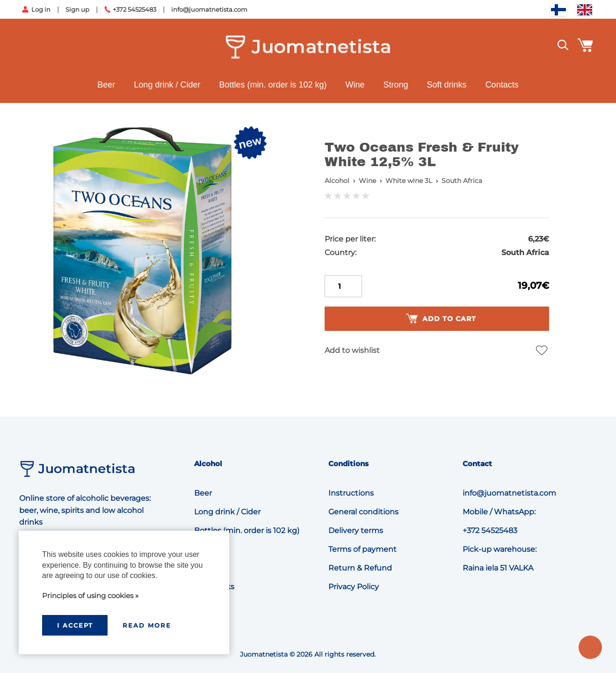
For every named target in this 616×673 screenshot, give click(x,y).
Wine (355, 85)
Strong (396, 85)
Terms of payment (362, 549)
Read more (147, 625)
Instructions (351, 493)
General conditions (363, 512)
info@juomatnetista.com (209, 9)
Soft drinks (447, 85)
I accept (75, 625)
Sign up (77, 9)
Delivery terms (356, 530)
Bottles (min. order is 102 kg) (273, 85)
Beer (106, 85)
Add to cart (441, 319)
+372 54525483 (134, 9)
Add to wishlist (352, 350)
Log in (41, 9)
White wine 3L (409, 181)
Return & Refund (360, 568)
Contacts (502, 85)
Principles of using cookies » (90, 596)
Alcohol (337, 181)
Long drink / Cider (167, 85)
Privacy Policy (354, 587)
